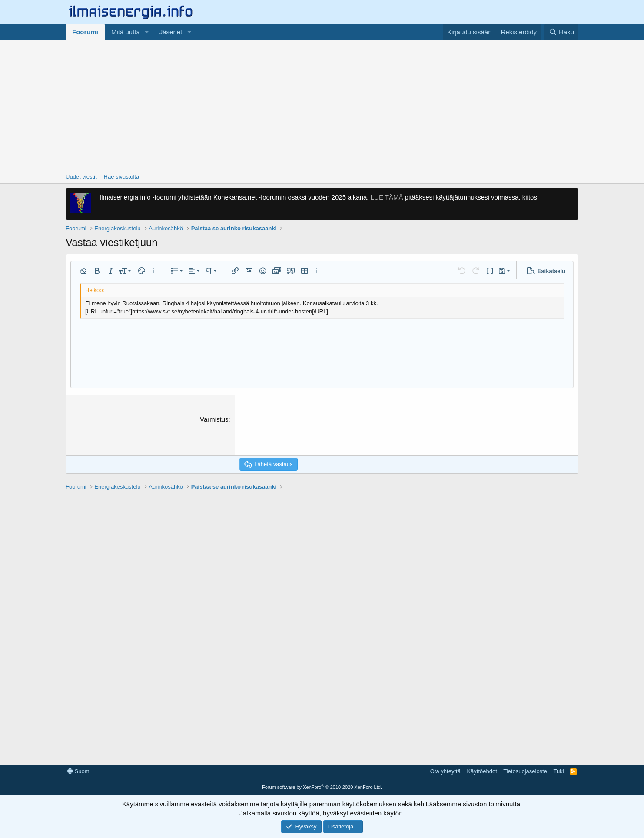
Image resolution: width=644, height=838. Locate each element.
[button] (147, 32)
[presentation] (305, 432)
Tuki (558, 771)
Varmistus (214, 419)
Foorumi (85, 32)
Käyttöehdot (482, 771)
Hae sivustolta (122, 177)
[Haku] (561, 32)
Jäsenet (171, 32)
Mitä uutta (126, 32)
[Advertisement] (322, 105)
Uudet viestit (81, 177)
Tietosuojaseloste (525, 771)
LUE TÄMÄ (387, 197)
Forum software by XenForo (322, 787)
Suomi (79, 771)
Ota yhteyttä (445, 771)
